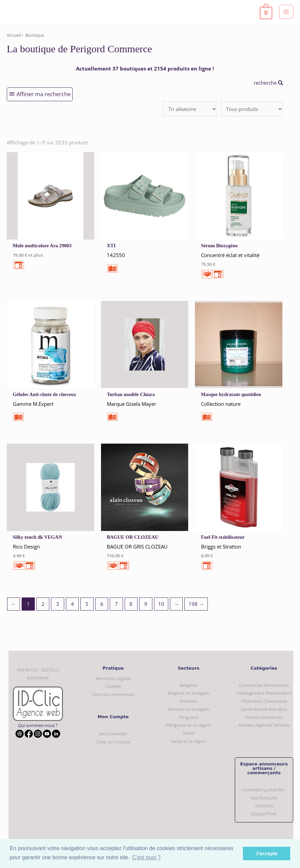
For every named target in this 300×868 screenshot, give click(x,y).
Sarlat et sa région (189, 741)
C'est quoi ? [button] (146, 857)
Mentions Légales (113, 678)
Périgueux (189, 717)
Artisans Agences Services (264, 725)
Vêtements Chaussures (264, 701)
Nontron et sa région (189, 709)
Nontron (189, 701)
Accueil (14, 35)
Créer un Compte (113, 742)
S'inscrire (264, 806)
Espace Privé (264, 814)
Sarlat (189, 733)
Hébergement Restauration (264, 693)
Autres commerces (264, 717)
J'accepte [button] (267, 853)
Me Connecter (113, 734)
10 (161, 604)
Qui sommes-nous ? (38, 725)
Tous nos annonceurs (113, 694)
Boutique (35, 35)
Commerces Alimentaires (264, 685)
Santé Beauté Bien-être (264, 709)
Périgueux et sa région (189, 725)
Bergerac (189, 685)
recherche (268, 83)
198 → (196, 604)
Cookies (113, 686)
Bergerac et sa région (189, 693)
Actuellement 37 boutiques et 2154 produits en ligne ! (145, 68)
